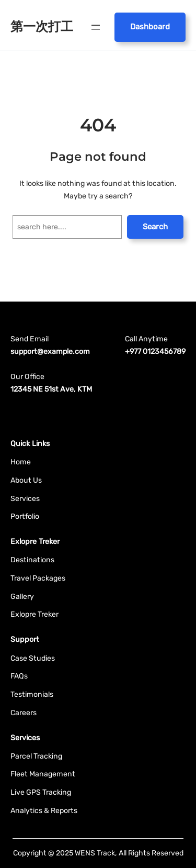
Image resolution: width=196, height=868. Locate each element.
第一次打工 (42, 26)
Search (155, 227)
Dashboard (150, 27)
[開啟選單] (96, 27)
